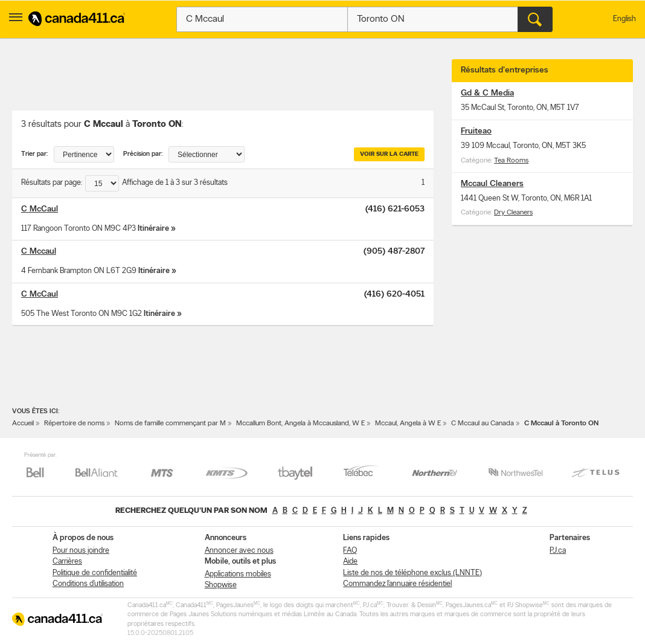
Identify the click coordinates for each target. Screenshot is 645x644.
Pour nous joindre (81, 551)
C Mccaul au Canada (483, 423)
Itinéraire (153, 229)
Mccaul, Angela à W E (408, 423)
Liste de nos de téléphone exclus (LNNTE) (412, 573)
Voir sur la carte (389, 154)
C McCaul (40, 209)
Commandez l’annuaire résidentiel (397, 584)
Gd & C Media (487, 93)
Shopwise (221, 585)
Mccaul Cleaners (492, 184)
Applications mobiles (238, 574)
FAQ (350, 551)
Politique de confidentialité (95, 573)
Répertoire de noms (74, 423)
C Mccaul (39, 252)
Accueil (23, 423)
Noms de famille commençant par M (170, 423)
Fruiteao (476, 131)
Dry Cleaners (513, 213)
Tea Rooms (511, 161)
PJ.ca (558, 551)
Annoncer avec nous (239, 551)
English (624, 19)
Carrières (67, 562)
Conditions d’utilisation (88, 584)
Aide (350, 562)
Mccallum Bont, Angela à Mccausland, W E (300, 423)
